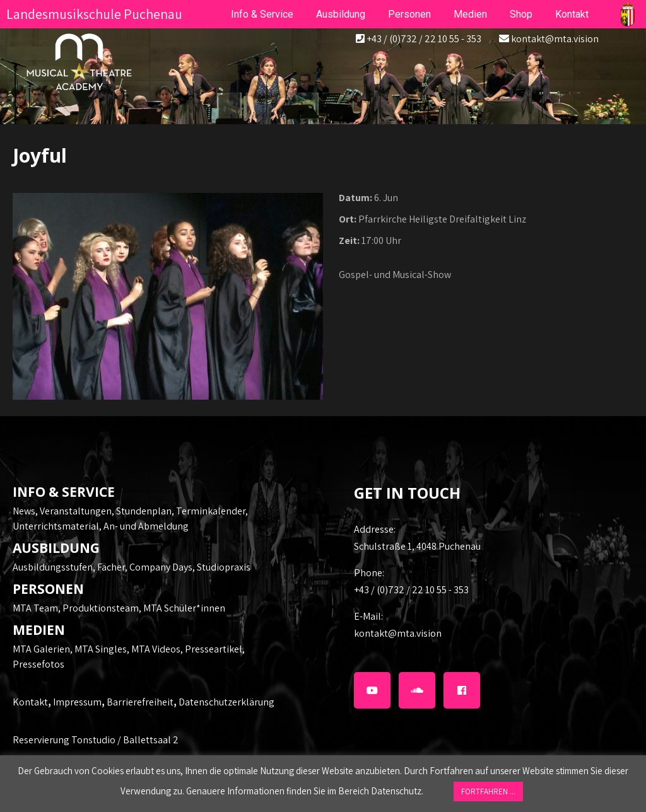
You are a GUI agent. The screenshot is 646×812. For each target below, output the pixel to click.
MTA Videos (156, 649)
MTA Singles (101, 649)
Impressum (77, 702)
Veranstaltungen (76, 511)
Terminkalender (211, 511)
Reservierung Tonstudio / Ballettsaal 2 (96, 740)
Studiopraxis (224, 567)
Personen (409, 14)
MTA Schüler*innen (184, 608)
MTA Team (35, 608)
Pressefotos (38, 664)
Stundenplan (144, 511)
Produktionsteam (101, 608)
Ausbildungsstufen (53, 567)
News (24, 511)
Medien (470, 14)
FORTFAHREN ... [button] (488, 792)
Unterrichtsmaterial (56, 526)
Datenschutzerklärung (226, 702)
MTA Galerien (41, 649)
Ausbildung (341, 14)
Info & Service (262, 14)
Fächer (111, 567)
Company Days (161, 567)
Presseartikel (214, 649)
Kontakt (30, 702)
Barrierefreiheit (140, 702)
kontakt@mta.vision (555, 39)
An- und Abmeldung (146, 526)
